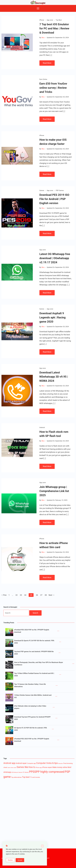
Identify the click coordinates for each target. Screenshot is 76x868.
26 (37, 595)
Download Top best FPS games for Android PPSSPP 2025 (32, 718)
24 (25, 595)
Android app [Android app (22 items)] (9, 763)
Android (42, 427)
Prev (4, 595)
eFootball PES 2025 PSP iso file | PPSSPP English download (32, 740)
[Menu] (38, 8)
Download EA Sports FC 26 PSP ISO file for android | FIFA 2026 (34, 642)
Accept (20, 860)
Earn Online (43, 79)
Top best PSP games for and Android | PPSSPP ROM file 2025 (34, 653)
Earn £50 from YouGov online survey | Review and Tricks (53, 88)
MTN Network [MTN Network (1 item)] (15, 772)
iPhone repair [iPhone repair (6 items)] (47, 767)
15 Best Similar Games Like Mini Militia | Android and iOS (33, 696)
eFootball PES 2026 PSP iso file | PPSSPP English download (32, 631)
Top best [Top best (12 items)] (26, 777)
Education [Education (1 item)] (60, 763)
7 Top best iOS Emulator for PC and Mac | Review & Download (54, 28)
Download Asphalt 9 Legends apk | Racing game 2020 (52, 317)
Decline (10, 860)
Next (51, 595)
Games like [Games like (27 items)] (22, 767)
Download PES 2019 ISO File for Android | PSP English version (54, 199)
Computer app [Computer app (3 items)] (31, 763)
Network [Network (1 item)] (20, 772)
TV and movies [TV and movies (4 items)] (35, 777)
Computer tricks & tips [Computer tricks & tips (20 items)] (47, 763)
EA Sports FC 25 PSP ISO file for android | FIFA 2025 (31, 729)
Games (42, 190)
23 (21, 595)
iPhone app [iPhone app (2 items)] (39, 767)
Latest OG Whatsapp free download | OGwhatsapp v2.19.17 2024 (55, 258)
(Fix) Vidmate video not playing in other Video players (30, 707)
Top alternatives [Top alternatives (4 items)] (16, 777)
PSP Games (60, 190)
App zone (50, 20)
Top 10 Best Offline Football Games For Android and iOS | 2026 (34, 675)
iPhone (42, 20)
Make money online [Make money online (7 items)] (60, 767)
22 (17, 595)
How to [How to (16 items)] (32, 767)
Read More (47, 63)
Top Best (59, 20)
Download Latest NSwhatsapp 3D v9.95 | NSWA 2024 (54, 377)
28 (46, 595)
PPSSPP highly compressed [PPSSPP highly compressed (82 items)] (47, 772)
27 (41, 595)
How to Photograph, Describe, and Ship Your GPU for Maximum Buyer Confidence (39, 664)
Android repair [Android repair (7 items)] (21, 763)
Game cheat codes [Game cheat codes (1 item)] (12, 768)
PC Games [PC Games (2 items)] (26, 772)
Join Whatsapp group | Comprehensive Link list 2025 (54, 491)
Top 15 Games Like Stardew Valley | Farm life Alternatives (30, 685)
